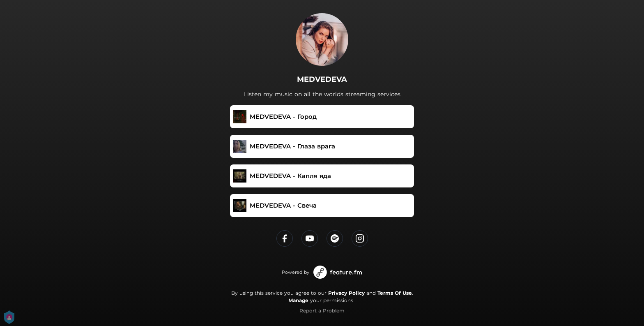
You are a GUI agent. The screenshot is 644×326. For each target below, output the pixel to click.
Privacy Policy (346, 293)
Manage (298, 300)
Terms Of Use (395, 293)
